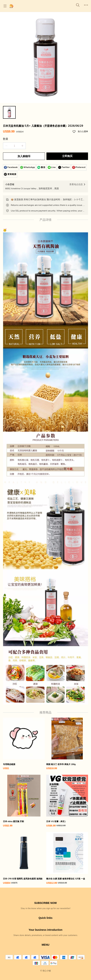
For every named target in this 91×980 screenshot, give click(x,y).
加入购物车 (24, 156)
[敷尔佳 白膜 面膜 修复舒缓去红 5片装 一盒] (67, 858)
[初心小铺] (11, 6)
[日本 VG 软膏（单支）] (67, 801)
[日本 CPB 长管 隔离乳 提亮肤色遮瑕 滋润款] (24, 858)
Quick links (46, 918)
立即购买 (67, 156)
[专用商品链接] (24, 744)
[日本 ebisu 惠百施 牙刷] (24, 801)
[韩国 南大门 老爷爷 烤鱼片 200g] (67, 744)
